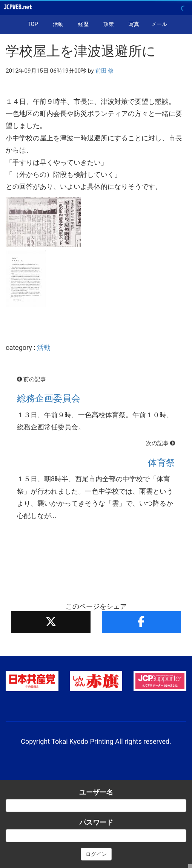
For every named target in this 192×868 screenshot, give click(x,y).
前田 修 (105, 71)
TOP (33, 24)
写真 (134, 24)
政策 (109, 24)
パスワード (96, 822)
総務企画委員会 (49, 398)
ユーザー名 (96, 792)
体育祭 (161, 463)
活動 (58, 24)
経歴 (83, 24)
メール (159, 24)
